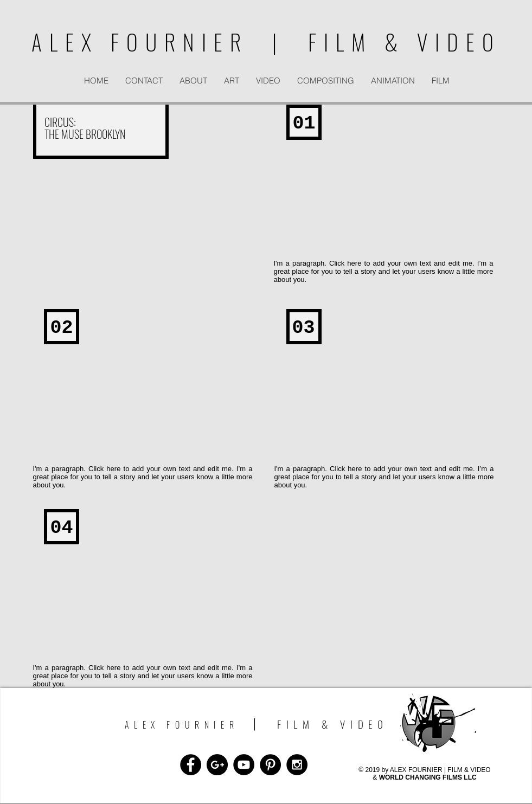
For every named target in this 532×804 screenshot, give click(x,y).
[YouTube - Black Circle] (244, 765)
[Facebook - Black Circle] (191, 765)
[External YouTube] (385, 186)
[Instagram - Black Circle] (297, 765)
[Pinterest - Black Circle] (270, 765)
